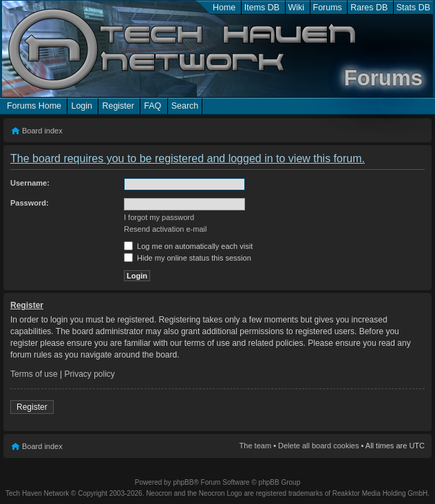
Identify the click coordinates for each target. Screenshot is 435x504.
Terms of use (34, 374)
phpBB (183, 482)
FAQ (152, 106)
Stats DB (413, 8)
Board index (42, 131)
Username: (30, 183)
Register (118, 106)
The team (255, 446)
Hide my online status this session (188, 258)
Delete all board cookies (318, 446)
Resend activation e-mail (165, 229)
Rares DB (369, 8)
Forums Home (34, 106)
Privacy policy (90, 374)
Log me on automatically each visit (188, 246)
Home (224, 8)
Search (185, 106)
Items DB (262, 8)
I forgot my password (159, 217)
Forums (328, 8)
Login (82, 106)
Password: (30, 203)
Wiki (297, 8)
